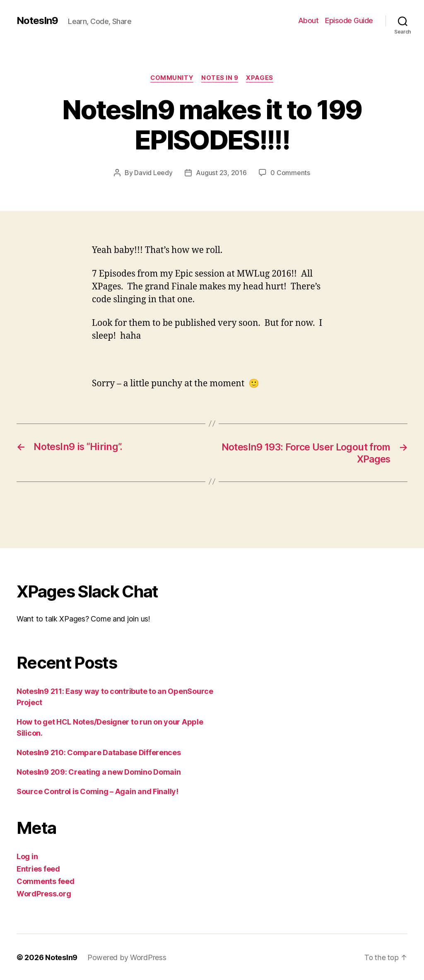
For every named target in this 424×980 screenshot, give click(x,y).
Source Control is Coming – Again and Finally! (98, 791)
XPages (261, 78)
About (308, 20)
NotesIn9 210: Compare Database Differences (99, 752)
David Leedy (153, 173)
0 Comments (290, 173)
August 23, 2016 (221, 173)
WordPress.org (44, 893)
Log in (27, 856)
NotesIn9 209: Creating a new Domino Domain (99, 771)
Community (172, 78)
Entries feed (38, 868)
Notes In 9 (220, 78)
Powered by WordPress (127, 957)
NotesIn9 (37, 21)
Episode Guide (349, 20)
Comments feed (46, 880)
